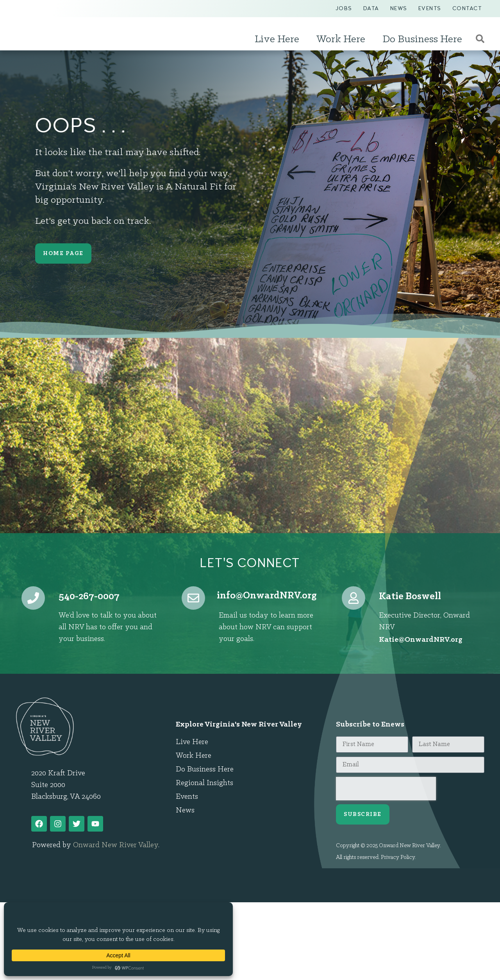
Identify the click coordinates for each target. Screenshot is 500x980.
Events (430, 8)
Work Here (343, 39)
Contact (467, 8)
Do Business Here (424, 39)
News (399, 8)
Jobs (344, 8)
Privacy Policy (398, 858)
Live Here (279, 39)
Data (371, 8)
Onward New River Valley (116, 845)
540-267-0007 (89, 597)
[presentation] (386, 789)
